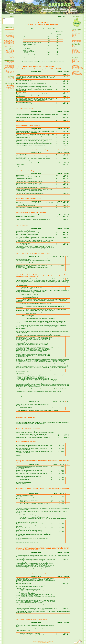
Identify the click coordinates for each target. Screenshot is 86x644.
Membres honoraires (9, 43)
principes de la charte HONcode (10, 92)
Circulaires (75, 39)
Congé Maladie (10, 63)
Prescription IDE (76, 33)
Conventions (75, 65)
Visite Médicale (10, 72)
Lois (73, 37)
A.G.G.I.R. (75, 49)
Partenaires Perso (10, 52)
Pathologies (75, 64)
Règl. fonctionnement (77, 68)
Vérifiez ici (12, 94)
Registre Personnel (9, 71)
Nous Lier (11, 54)
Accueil (12, 38)
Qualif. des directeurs (77, 53)
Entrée (74, 47)
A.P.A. (74, 48)
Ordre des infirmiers (77, 41)
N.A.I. (74, 32)
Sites (12, 80)
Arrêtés (74, 38)
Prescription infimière (77, 75)
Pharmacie (75, 55)
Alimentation (75, 50)
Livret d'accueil (76, 70)
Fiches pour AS (76, 54)
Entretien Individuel (9, 65)
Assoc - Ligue (11, 78)
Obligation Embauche (9, 69)
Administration (10, 39)
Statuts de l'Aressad (9, 41)
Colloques (75, 59)
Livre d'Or (11, 56)
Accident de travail (10, 62)
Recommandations (77, 40)
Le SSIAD (75, 46)
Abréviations (75, 72)
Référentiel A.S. (76, 31)
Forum (12, 55)
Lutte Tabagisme (10, 66)
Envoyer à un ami (10, 50)
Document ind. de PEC (78, 69)
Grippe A (74, 61)
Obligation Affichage (9, 68)
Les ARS (12, 79)
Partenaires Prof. (10, 53)
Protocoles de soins (77, 63)
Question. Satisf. (76, 71)
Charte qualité (76, 66)
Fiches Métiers (76, 52)
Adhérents (11, 45)
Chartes (74, 34)
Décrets (74, 36)
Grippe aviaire (76, 62)
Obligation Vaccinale (9, 70)
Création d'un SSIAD (77, 74)
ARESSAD (39, 642)
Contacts (12, 57)
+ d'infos (12, 30)
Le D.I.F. (12, 64)
